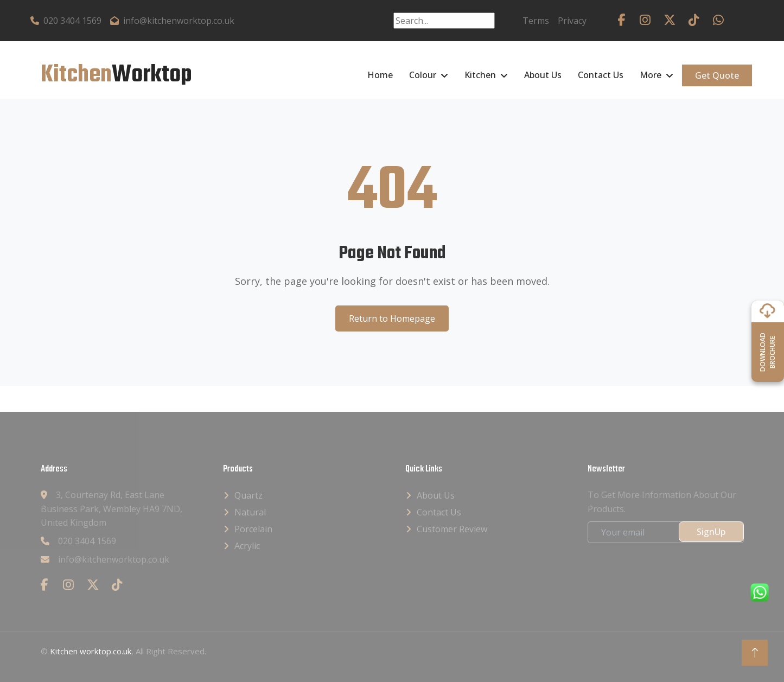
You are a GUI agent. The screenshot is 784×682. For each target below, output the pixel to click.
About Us (543, 75)
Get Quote (717, 75)
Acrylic (247, 546)
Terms (536, 21)
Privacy (572, 21)
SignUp (711, 532)
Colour (423, 75)
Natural (250, 512)
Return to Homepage (392, 318)
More (651, 75)
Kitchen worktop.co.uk (91, 651)
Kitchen (480, 75)
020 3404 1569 (66, 21)
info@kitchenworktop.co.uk (172, 21)
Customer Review (452, 529)
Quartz (248, 495)
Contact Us (601, 75)
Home (380, 75)
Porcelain (253, 529)
